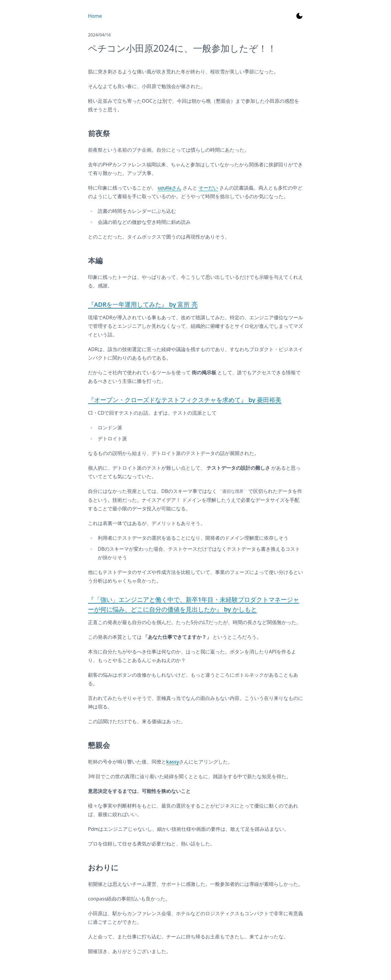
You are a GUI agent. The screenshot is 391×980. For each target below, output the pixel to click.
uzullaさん (170, 188)
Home (95, 16)
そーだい (208, 188)
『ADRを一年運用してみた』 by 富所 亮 (143, 304)
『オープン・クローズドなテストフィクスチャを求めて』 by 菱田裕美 (185, 400)
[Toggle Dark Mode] (299, 16)
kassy (173, 762)
